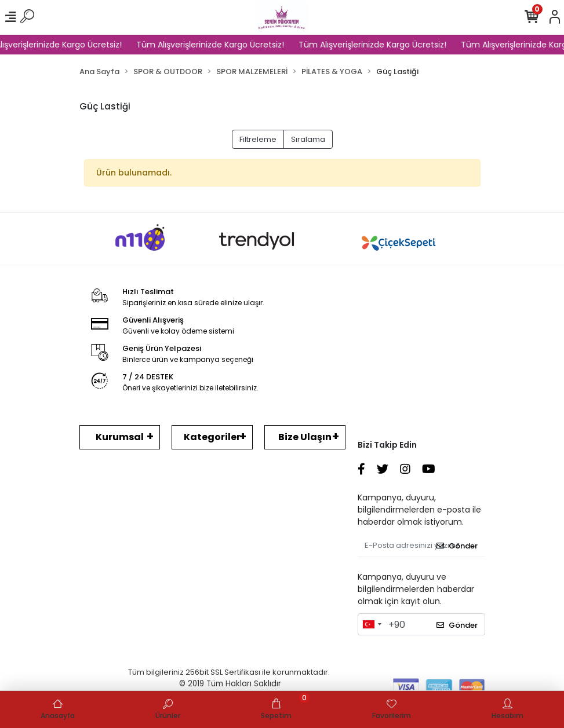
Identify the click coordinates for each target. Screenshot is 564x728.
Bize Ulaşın (305, 437)
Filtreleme (258, 139)
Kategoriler (212, 437)
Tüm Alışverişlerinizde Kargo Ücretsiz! (214, 45)
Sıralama (308, 139)
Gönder (457, 546)
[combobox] (372, 624)
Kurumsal (120, 437)
